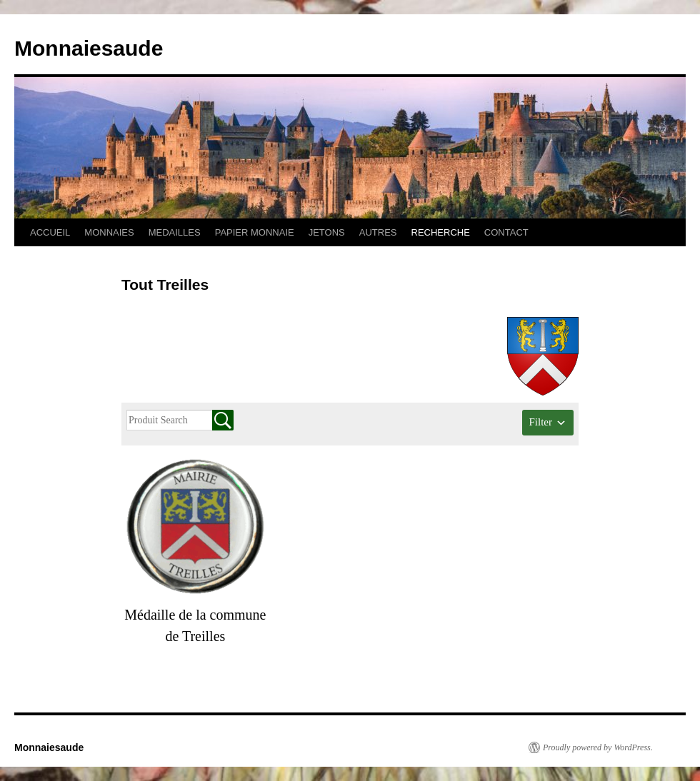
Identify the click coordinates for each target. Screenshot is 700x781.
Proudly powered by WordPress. (598, 747)
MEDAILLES (175, 232)
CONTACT (506, 232)
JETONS (327, 232)
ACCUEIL (50, 232)
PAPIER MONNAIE (255, 232)
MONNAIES (109, 232)
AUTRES (378, 232)
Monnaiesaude (89, 48)
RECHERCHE (441, 232)
